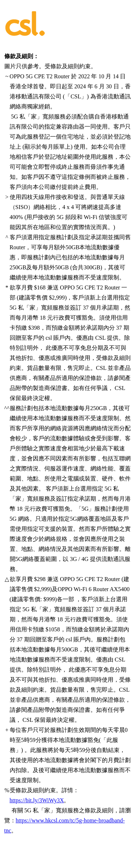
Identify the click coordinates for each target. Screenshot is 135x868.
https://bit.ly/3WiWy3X (37, 800)
